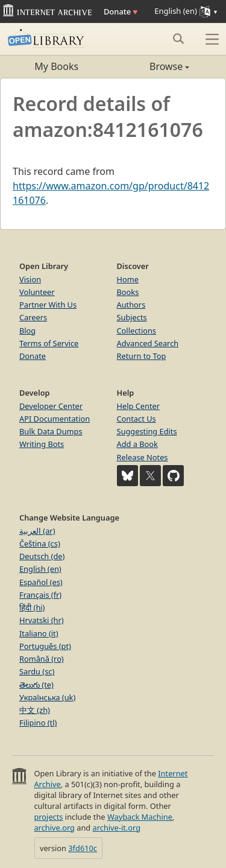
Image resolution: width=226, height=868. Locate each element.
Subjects (132, 317)
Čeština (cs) (40, 543)
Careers (33, 317)
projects (48, 817)
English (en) (40, 569)
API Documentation (55, 419)
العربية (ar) (37, 531)
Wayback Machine (140, 817)
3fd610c (83, 848)
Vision (30, 279)
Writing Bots (42, 444)
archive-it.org (117, 828)
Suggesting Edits (147, 431)
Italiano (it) (39, 633)
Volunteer (37, 292)
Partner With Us (48, 305)
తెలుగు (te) (36, 685)
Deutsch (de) (42, 556)
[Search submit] (178, 39)
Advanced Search (148, 343)
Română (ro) (42, 659)
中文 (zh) (35, 710)
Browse (152, 66)
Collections (137, 331)
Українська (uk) (47, 697)
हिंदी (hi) (32, 607)
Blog (27, 331)
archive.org (54, 828)
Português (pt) (45, 646)
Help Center (139, 406)
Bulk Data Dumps (51, 431)
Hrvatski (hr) (42, 620)
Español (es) (41, 582)
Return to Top (142, 356)
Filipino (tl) (38, 723)
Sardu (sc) (37, 671)
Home (128, 279)
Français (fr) (40, 595)
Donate (121, 11)
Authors (131, 305)
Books (128, 292)
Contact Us (137, 419)
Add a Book (137, 444)
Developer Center (51, 406)
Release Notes (143, 457)
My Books (56, 66)
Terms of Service (49, 343)
